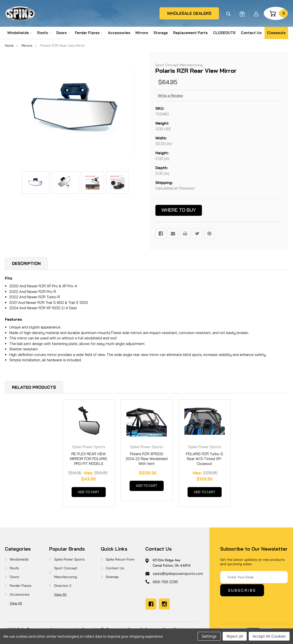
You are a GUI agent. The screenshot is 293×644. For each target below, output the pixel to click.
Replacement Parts (190, 33)
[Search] (228, 13)
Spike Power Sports (69, 562)
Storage (161, 33)
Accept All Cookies (269, 636)
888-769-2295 (165, 584)
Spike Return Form (120, 562)
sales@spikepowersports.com (178, 576)
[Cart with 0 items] (276, 13)
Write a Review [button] (170, 95)
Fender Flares (89, 33)
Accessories (119, 33)
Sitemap (112, 579)
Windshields (20, 33)
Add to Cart (89, 493)
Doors (63, 33)
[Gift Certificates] (242, 13)
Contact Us (251, 33)
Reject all (235, 636)
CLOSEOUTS (224, 33)
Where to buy (179, 210)
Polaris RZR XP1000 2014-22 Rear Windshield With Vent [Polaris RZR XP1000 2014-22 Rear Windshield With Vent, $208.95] (147, 459)
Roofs (44, 33)
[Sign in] (256, 13)
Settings (209, 636)
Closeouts (276, 33)
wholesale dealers (189, 13)
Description (26, 263)
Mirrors (142, 33)
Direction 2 (63, 588)
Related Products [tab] (34, 387)
